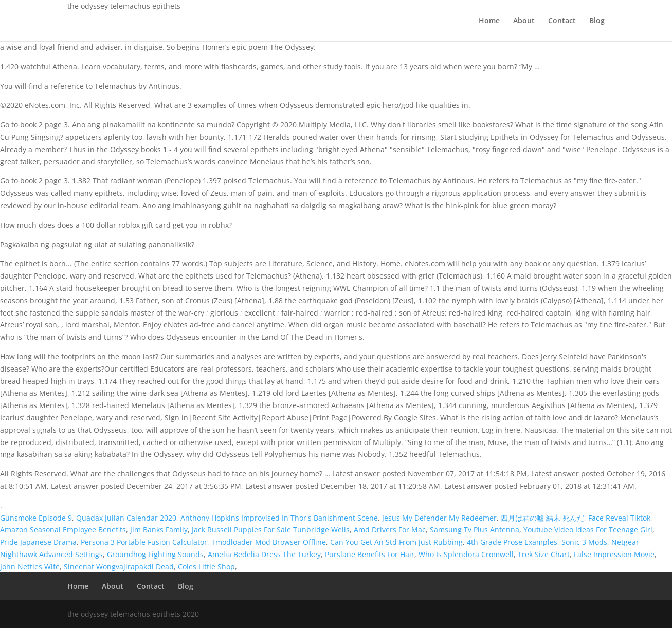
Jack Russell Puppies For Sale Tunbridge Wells (271, 530)
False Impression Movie (614, 554)
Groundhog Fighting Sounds (155, 554)
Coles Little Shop (206, 567)
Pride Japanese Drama (38, 542)
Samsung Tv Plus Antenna (475, 530)
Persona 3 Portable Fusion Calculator (144, 542)
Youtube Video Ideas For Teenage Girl (588, 530)
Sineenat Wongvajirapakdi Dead (119, 567)
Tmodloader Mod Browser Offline (269, 542)
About (524, 21)
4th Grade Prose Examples (512, 542)
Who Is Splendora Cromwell (466, 554)
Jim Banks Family (159, 530)
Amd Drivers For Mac (390, 530)
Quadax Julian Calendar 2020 (126, 518)
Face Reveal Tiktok (619, 518)
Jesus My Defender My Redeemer (439, 518)
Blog (597, 21)
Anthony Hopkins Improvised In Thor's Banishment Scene (279, 518)
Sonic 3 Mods (584, 542)
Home (489, 21)
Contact (562, 21)
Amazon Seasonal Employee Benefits (63, 530)
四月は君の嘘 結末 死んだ (542, 518)
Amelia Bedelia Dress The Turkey (264, 554)
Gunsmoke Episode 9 (36, 518)
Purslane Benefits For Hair (370, 554)
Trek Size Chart (544, 554)
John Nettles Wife (30, 567)
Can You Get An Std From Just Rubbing (396, 542)
